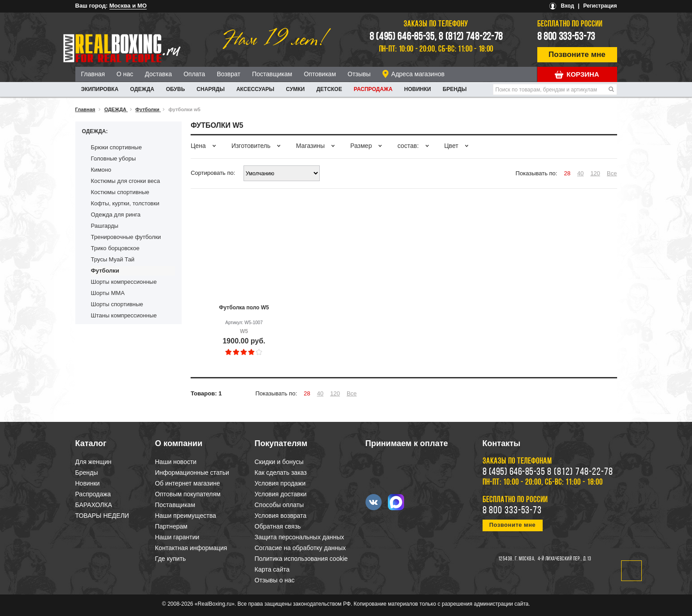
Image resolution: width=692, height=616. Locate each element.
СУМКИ (296, 89)
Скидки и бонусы (279, 462)
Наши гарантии (177, 537)
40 (580, 173)
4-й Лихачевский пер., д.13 (565, 559)
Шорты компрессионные (124, 282)
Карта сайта (272, 569)
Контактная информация (191, 548)
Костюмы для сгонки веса (126, 181)
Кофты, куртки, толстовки (125, 203)
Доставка (158, 74)
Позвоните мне (577, 54)
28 (567, 173)
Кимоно (101, 170)
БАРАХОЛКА (94, 505)
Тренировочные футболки (126, 237)
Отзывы (359, 74)
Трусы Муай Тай (113, 259)
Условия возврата (281, 516)
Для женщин (94, 462)
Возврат (228, 74)
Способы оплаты (279, 505)
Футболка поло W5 (244, 308)
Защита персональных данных (300, 537)
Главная (93, 74)
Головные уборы (113, 158)
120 (595, 173)
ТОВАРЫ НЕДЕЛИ (102, 516)
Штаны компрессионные (124, 315)
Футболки (105, 271)
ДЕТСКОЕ (329, 89)
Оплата (194, 74)
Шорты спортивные (117, 304)
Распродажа (373, 89)
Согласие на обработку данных (300, 548)
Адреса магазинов (418, 74)
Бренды (455, 89)
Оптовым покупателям (188, 494)
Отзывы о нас (275, 580)
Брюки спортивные (117, 147)
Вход (567, 6)
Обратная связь (278, 526)
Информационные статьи (192, 473)
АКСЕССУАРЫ (255, 89)
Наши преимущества (186, 516)
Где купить (171, 559)
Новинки (418, 89)
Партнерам (171, 526)
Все (612, 173)
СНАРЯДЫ (211, 89)
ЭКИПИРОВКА (100, 89)
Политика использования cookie (301, 559)
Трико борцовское (115, 248)
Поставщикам (272, 74)
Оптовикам (320, 74)
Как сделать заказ (281, 473)
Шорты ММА (108, 293)
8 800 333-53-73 (566, 37)
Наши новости (176, 462)
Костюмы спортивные (120, 192)
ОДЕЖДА (142, 89)
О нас (125, 74)
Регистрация (600, 6)
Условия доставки (281, 494)
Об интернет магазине (188, 483)
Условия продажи (280, 483)
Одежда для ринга (116, 215)
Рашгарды (105, 226)
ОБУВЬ (175, 89)
